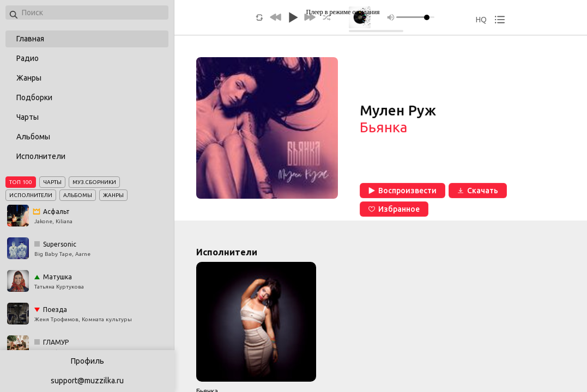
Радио (28, 58)
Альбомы (33, 137)
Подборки (34, 97)
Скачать (478, 191)
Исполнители (41, 156)
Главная (30, 39)
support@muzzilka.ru (87, 381)
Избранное (394, 209)
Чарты (28, 117)
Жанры (29, 78)
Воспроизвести (403, 191)
